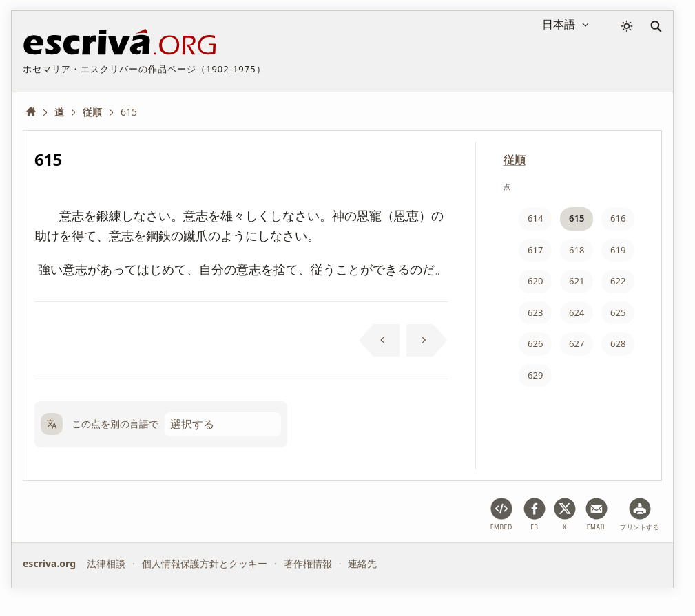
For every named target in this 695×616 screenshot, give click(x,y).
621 (577, 281)
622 (618, 281)
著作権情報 (308, 563)
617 (535, 250)
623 (535, 312)
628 (618, 343)
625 (618, 312)
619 (618, 250)
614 (535, 218)
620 (535, 281)
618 (577, 250)
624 (577, 312)
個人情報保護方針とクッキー (205, 563)
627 (577, 343)
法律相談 (106, 563)
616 (618, 218)
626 (535, 343)
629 (535, 375)
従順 (515, 160)
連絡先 (362, 563)
